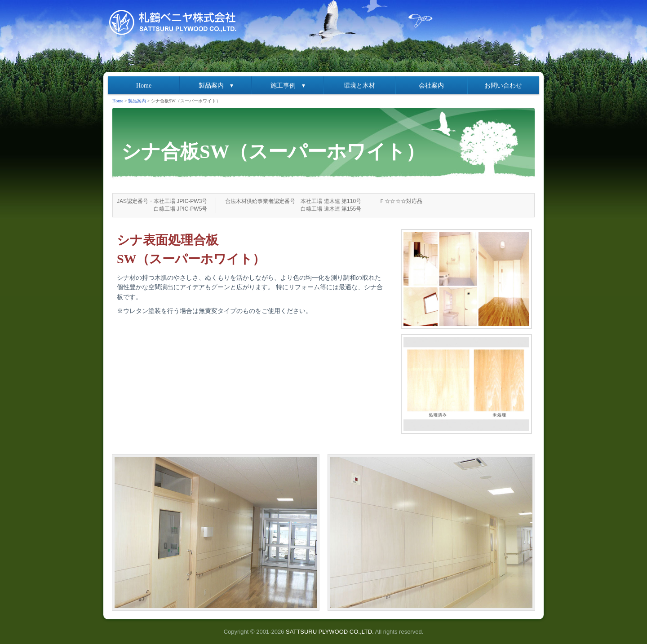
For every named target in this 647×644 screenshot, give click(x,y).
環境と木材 (359, 86)
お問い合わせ (503, 86)
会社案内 (431, 86)
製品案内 (137, 101)
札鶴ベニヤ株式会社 (175, 22)
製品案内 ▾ (216, 86)
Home (144, 86)
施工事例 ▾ (288, 86)
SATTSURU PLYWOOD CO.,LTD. (330, 632)
